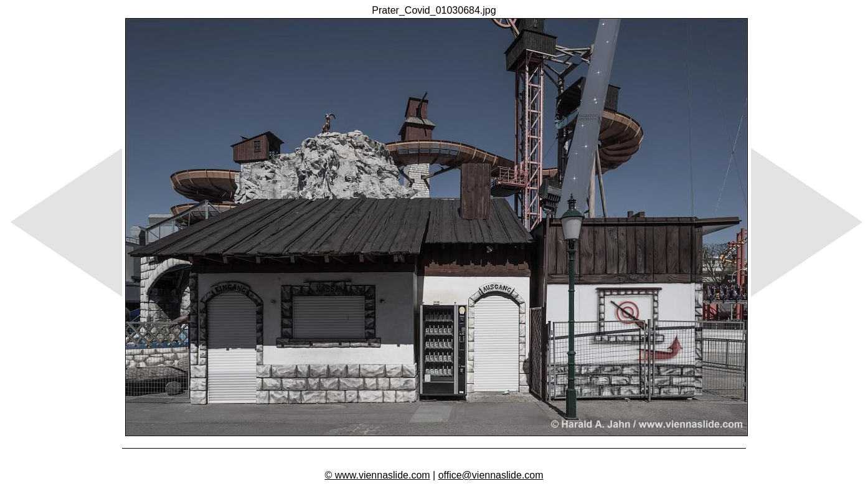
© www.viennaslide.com (377, 475)
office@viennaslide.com (491, 475)
